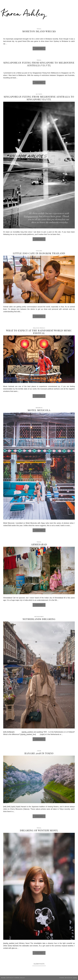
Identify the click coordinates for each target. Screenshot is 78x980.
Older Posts (39, 964)
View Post (39, 48)
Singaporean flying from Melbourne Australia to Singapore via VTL (39, 98)
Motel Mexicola (39, 410)
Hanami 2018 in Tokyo (39, 753)
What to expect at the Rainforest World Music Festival (39, 332)
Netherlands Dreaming (39, 619)
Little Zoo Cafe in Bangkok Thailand (39, 253)
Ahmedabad (39, 544)
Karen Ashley (24, 13)
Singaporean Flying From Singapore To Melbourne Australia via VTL (39, 64)
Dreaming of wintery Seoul (39, 830)
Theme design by (68, 978)
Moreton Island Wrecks (39, 31)
